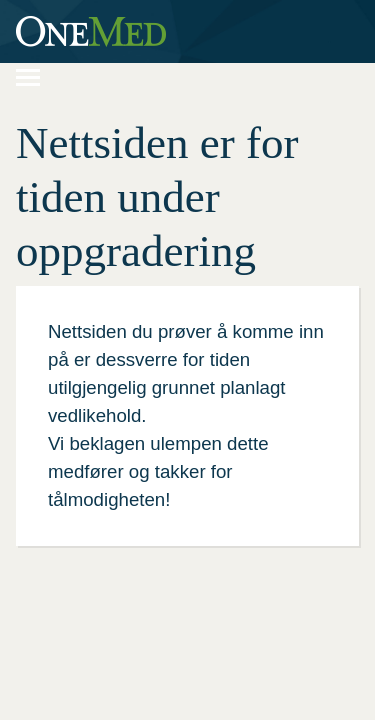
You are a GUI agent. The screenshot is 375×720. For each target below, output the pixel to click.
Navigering (38, 75)
